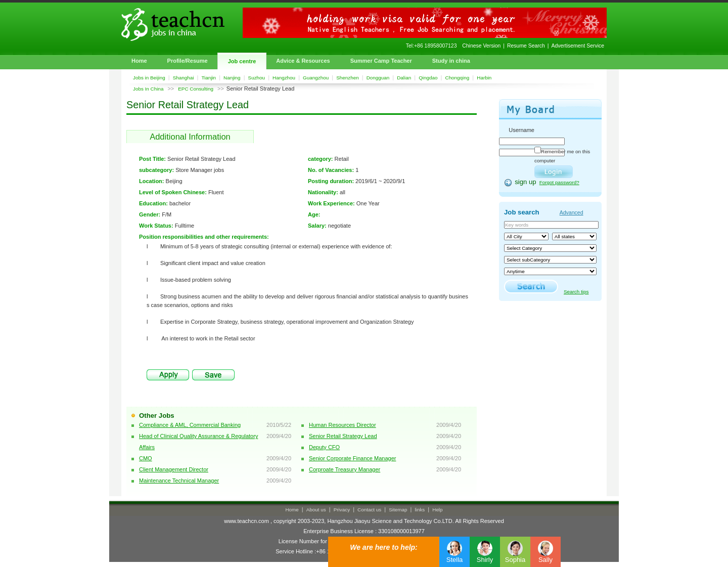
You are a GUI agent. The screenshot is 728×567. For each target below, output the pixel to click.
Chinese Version (481, 46)
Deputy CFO (324, 447)
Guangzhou (316, 78)
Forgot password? (559, 182)
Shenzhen (347, 78)
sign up (526, 182)
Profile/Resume (188, 61)
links (420, 510)
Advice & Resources (303, 61)
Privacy (342, 510)
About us (316, 510)
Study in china (451, 61)
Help (437, 510)
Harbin (484, 78)
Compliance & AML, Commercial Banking (190, 425)
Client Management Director (174, 469)
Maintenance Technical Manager (179, 481)
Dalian (404, 78)
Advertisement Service (578, 46)
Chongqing (458, 78)
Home (139, 61)
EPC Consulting (196, 89)
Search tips (576, 292)
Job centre (242, 61)
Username (521, 130)
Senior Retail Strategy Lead (343, 436)
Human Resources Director (343, 425)
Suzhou (257, 78)
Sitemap (398, 510)
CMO (146, 458)
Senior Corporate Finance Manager (352, 458)
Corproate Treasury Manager (345, 469)
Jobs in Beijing (149, 78)
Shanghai (184, 78)
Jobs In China (148, 89)
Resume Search (526, 46)
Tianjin (209, 78)
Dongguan (378, 78)
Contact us (369, 510)
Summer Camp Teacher (381, 61)
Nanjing (232, 78)
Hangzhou (284, 78)
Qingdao (428, 78)
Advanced (572, 212)
